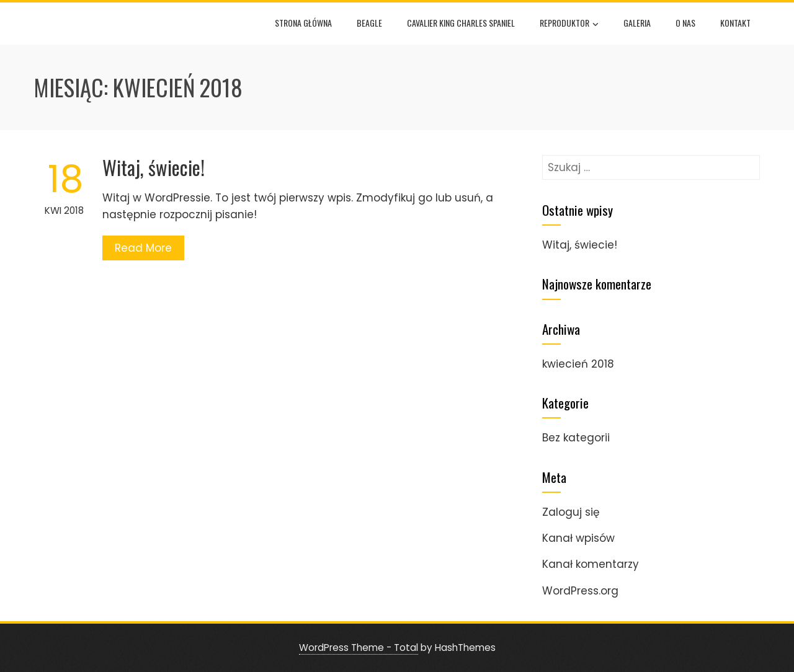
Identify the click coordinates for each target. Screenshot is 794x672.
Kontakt (735, 23)
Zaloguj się (571, 512)
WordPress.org (580, 591)
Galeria (637, 23)
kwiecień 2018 (578, 364)
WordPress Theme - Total (359, 648)
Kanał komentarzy (591, 564)
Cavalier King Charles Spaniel (461, 23)
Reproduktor (569, 24)
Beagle (369, 23)
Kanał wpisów (578, 538)
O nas (685, 23)
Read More (143, 248)
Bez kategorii (576, 438)
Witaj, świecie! (154, 167)
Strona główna (303, 23)
